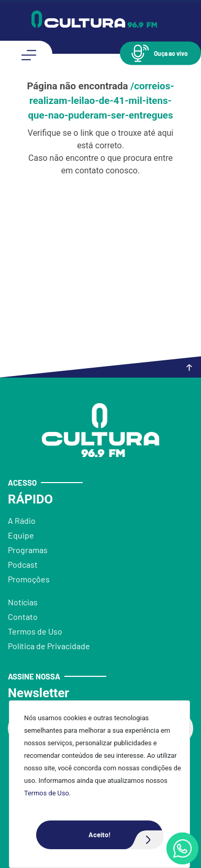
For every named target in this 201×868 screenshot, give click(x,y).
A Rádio (22, 520)
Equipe (21, 535)
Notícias (23, 602)
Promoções (29, 579)
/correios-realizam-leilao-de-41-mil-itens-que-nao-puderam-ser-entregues (101, 101)
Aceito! (126, 835)
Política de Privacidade (49, 646)
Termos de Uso (47, 793)
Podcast (23, 564)
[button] (160, 53)
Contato (23, 617)
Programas (28, 550)
